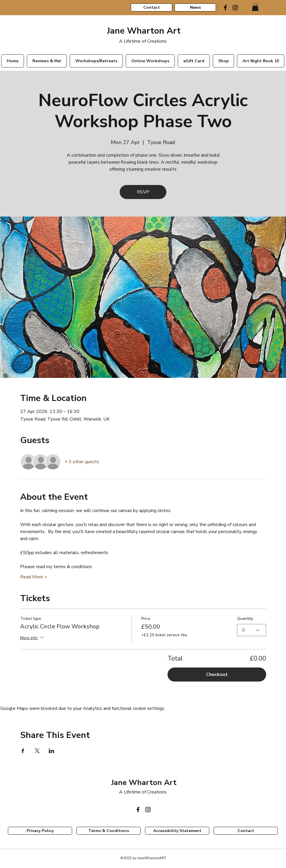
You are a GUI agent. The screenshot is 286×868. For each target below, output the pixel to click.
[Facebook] (225, 8)
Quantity (245, 619)
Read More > (34, 577)
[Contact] (151, 7)
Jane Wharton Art (143, 31)
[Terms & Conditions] (109, 831)
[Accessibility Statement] (177, 831)
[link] (255, 7)
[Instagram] (235, 8)
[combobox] (252, 630)
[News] (195, 7)
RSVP (143, 192)
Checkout (217, 675)
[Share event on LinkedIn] (52, 751)
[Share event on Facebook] (23, 751)
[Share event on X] (37, 751)
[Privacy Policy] (40, 831)
